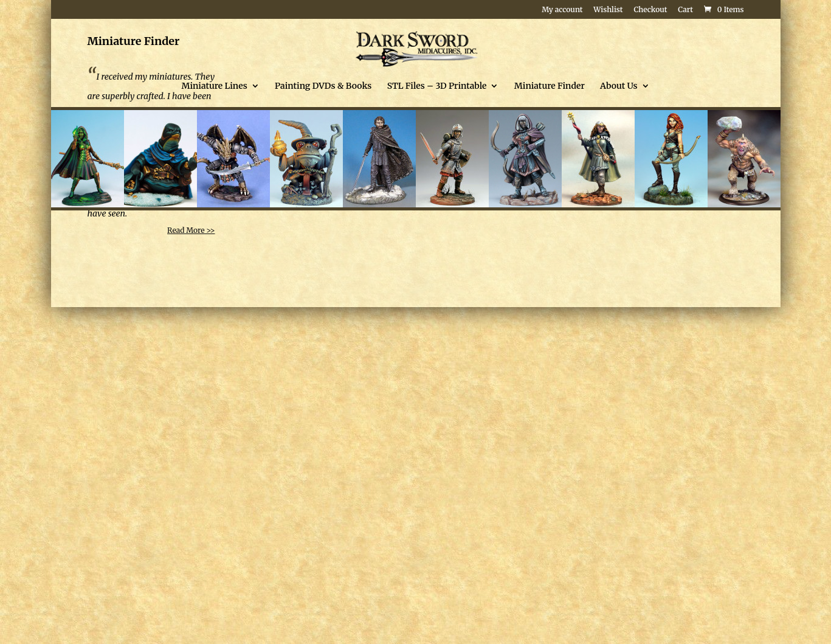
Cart (685, 10)
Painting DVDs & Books (323, 86)
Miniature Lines (214, 86)
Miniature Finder (550, 86)
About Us (619, 86)
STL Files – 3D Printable (437, 86)
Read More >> (191, 230)
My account (562, 10)
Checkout (650, 10)
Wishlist (608, 10)
